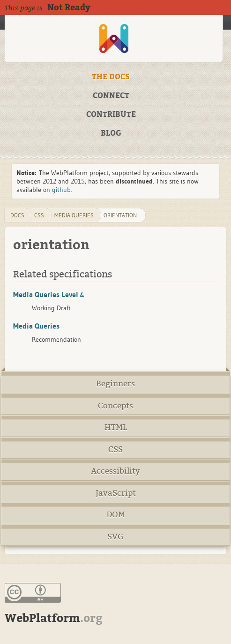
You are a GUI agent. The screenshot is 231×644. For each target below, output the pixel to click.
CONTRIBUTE (111, 115)
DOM (116, 515)
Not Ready (69, 8)
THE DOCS (111, 77)
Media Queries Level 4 (49, 294)
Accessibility (115, 471)
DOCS (17, 215)
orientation (120, 215)
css (39, 215)
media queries (74, 215)
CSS (115, 449)
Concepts (115, 406)
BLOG (111, 133)
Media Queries (36, 326)
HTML (116, 427)
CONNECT (111, 96)
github (61, 190)
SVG (115, 537)
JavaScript (116, 493)
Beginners (115, 384)
